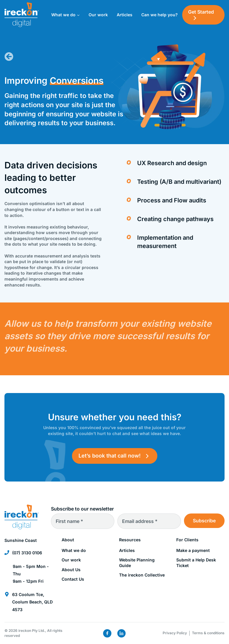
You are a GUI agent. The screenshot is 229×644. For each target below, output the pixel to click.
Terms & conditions (208, 633)
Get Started (201, 12)
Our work (98, 15)
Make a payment (193, 550)
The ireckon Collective (142, 575)
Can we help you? (160, 15)
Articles (125, 15)
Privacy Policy (175, 633)
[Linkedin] (121, 633)
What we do (74, 550)
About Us (71, 570)
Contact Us (73, 579)
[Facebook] (107, 633)
